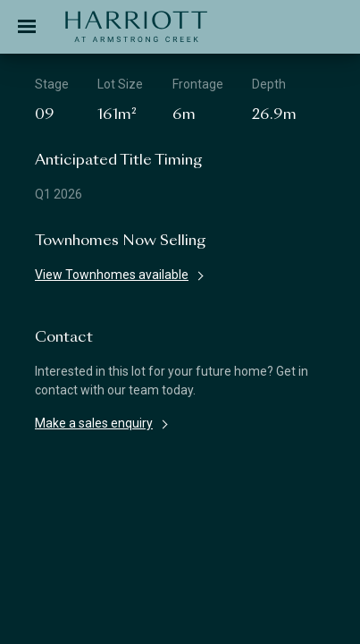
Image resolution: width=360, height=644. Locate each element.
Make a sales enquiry (94, 423)
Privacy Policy (259, 547)
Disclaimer (85, 547)
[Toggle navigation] (27, 27)
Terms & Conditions (169, 547)
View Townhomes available (112, 275)
